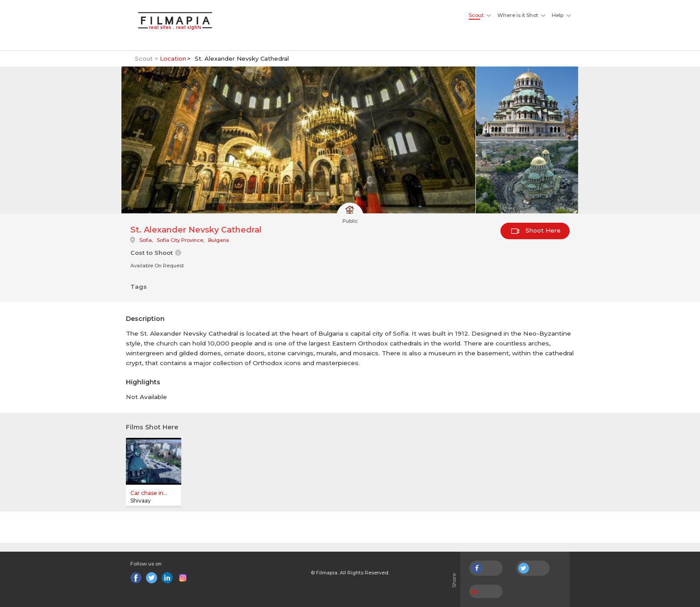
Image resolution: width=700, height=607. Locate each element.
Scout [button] (476, 15)
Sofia (146, 240)
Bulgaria (219, 240)
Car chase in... (149, 493)
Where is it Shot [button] (518, 15)
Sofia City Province (180, 240)
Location (173, 58)
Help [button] (558, 15)
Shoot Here (536, 230)
